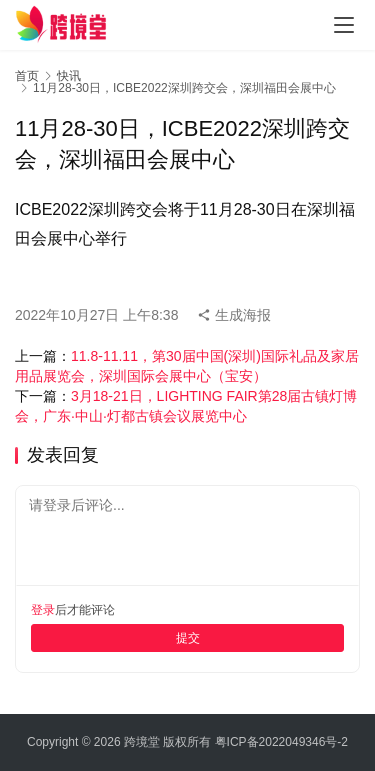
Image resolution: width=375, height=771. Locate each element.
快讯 (69, 76)
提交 (188, 638)
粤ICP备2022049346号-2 (281, 742)
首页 (27, 76)
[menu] (344, 25)
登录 (43, 610)
